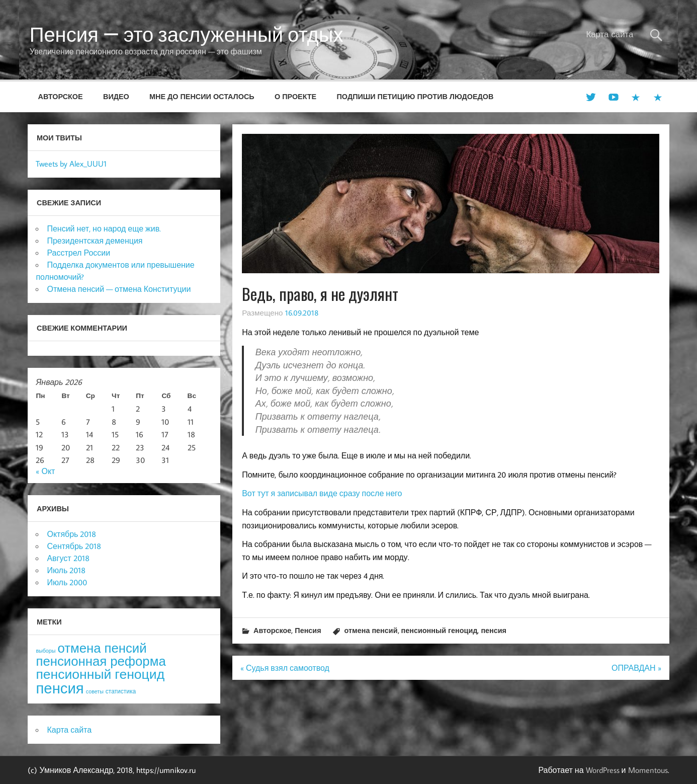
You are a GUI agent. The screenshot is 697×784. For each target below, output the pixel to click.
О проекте (295, 96)
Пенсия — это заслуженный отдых (187, 34)
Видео (116, 96)
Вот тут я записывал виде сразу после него (322, 493)
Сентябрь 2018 (74, 546)
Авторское (61, 96)
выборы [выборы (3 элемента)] (46, 651)
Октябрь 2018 (71, 534)
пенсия (494, 630)
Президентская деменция (95, 241)
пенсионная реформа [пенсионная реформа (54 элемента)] (101, 661)
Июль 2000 (67, 582)
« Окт (45, 471)
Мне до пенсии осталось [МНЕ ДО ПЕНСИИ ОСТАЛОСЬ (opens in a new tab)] (202, 96)
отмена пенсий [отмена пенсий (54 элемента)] (102, 648)
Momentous (648, 770)
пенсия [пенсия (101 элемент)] (60, 688)
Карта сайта (609, 34)
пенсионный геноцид (440, 630)
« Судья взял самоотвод (285, 668)
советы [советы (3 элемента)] (95, 691)
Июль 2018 (66, 570)
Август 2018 (68, 558)
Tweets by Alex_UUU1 (71, 164)
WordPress (603, 770)
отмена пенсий (371, 630)
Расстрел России (78, 253)
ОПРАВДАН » (636, 668)
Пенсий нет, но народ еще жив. (104, 228)
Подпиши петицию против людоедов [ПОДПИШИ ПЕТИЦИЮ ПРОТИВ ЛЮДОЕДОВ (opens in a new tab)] (415, 96)
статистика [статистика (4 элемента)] (121, 691)
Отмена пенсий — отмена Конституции (119, 289)
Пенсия (308, 630)
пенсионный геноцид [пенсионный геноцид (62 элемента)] (100, 674)
